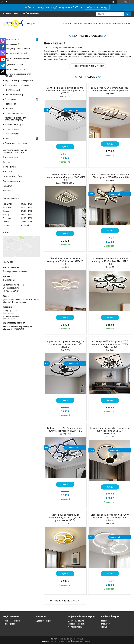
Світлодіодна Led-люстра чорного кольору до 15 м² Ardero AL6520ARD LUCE (110, 261)
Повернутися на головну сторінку (89, 66)
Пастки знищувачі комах (16, 143)
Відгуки (6, 162)
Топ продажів (9, 624)
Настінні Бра (10, 104)
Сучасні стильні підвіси (15, 69)
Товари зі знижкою (11, 621)
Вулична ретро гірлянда (16, 125)
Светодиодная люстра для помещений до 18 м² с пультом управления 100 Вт (65, 518)
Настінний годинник (14, 113)
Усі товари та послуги (64, 601)
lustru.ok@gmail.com (15, 285)
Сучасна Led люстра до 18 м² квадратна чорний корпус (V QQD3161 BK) (65, 177)
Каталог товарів (71, 24)
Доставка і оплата (12, 181)
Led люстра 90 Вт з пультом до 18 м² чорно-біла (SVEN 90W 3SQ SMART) (110, 89)
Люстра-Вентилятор (14, 95)
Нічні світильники (13, 134)
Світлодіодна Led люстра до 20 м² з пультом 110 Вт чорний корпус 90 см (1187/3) (65, 91)
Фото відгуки (116, 24)
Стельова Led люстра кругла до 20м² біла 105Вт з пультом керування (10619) (110, 518)
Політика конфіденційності (83, 641)
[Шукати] (128, 14)
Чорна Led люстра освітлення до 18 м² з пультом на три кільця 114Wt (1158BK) (65, 344)
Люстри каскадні (12, 90)
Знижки (88, 24)
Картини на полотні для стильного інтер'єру (15, 119)
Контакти (7, 172)
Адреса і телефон (43, 621)
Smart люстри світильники (17, 85)
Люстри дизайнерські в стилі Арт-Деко (18, 75)
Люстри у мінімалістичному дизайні (17, 59)
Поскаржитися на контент (61, 641)
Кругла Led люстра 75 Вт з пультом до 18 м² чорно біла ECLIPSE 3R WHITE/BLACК (110, 431)
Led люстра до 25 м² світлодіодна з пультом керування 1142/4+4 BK (65, 429)
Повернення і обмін (13, 176)
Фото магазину (101, 24)
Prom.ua (80, 639)
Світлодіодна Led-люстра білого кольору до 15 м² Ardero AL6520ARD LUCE (65, 261)
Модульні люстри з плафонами (19, 81)
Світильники (10, 99)
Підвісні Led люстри (14, 65)
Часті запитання (75, 627)
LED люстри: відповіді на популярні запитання (15, 151)
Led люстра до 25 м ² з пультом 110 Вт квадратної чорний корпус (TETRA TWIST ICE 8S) (110, 344)
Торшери (9, 109)
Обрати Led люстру (97, 7)
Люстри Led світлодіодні (16, 53)
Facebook (105, 621)
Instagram (8, 186)
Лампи (8, 138)
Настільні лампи (12, 129)
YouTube (7, 191)
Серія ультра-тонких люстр (17, 49)
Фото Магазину (10, 157)
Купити (65, 147)
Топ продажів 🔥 (12, 44)
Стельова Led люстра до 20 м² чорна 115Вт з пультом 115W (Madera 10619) (110, 176)
